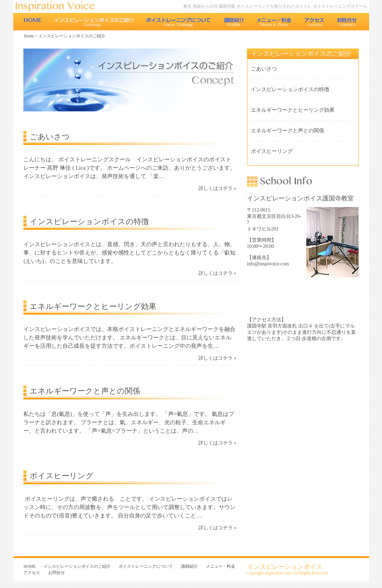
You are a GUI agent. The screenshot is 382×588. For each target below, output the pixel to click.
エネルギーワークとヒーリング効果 (93, 306)
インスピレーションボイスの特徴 (89, 222)
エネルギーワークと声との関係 (85, 391)
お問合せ (348, 22)
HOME (33, 22)
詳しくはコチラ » (217, 188)
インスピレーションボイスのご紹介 (94, 22)
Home (29, 36)
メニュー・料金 (274, 22)
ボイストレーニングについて (179, 22)
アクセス (314, 22)
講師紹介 (234, 22)
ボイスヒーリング (62, 476)
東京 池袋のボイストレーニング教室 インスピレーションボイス (59, 6)
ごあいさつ (50, 137)
